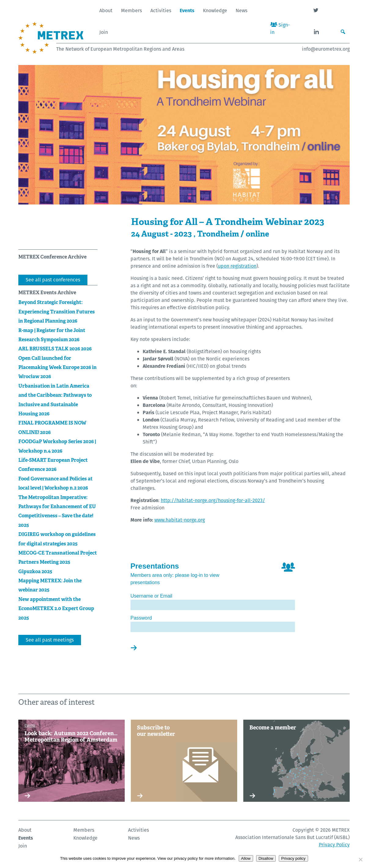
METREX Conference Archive (52, 257)
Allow (246, 858)
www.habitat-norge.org (180, 520)
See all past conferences (53, 280)
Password (141, 618)
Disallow (266, 858)
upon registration (237, 266)
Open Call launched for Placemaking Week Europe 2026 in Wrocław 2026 (57, 367)
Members (131, 11)
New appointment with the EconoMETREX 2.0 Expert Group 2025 (56, 609)
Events (187, 11)
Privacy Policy (334, 845)
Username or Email (151, 596)
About (106, 11)
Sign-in (280, 29)
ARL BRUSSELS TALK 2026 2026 (55, 349)
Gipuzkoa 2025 (35, 571)
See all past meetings (50, 640)
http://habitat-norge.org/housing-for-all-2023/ (213, 500)
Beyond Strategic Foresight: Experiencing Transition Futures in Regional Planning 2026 (57, 312)
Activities (161, 11)
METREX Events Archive (47, 293)
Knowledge (215, 11)
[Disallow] (360, 859)
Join (104, 32)
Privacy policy (293, 858)
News (241, 11)
